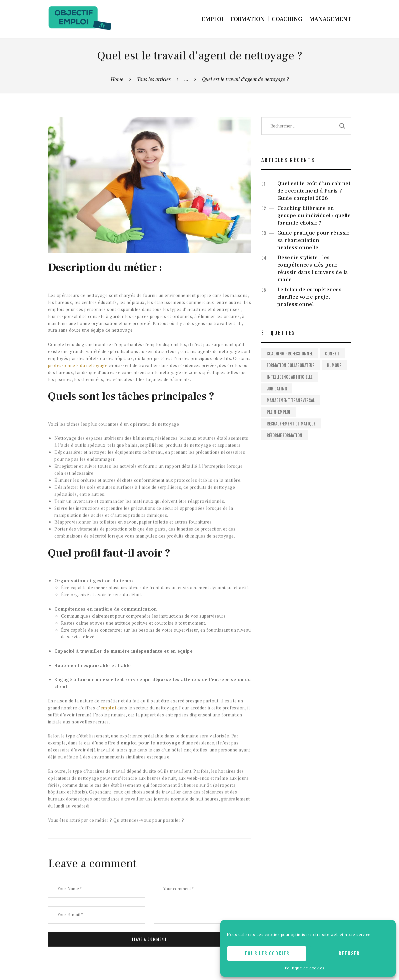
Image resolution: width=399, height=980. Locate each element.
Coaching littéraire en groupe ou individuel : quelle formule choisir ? (314, 216)
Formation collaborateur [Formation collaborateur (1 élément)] (291, 365)
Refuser (349, 953)
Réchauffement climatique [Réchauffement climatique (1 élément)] (291, 424)
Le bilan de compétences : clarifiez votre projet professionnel (311, 297)
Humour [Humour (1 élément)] (334, 365)
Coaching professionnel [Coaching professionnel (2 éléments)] (290, 354)
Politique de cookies (305, 968)
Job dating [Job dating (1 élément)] (277, 389)
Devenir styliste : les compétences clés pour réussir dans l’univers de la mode (313, 268)
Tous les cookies (267, 953)
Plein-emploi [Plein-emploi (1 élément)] (278, 412)
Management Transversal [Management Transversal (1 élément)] (291, 400)
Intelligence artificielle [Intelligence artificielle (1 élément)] (289, 377)
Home (117, 79)
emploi (108, 708)
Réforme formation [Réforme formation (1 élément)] (284, 435)
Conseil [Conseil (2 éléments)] (332, 354)
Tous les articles (154, 79)
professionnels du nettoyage (78, 365)
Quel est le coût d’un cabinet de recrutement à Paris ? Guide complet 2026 (314, 191)
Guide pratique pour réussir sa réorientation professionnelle (314, 240)
